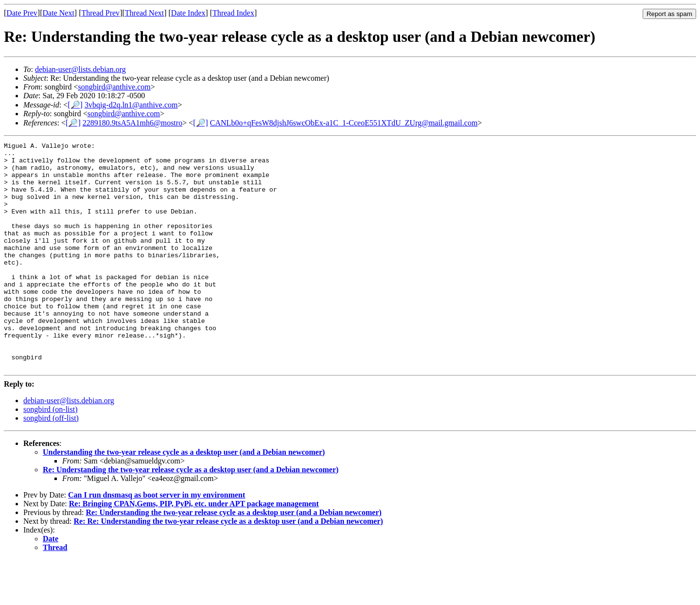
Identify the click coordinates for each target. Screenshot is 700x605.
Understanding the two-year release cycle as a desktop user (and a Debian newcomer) (184, 497)
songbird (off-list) (51, 463)
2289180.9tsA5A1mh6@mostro (132, 123)
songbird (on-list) (51, 454)
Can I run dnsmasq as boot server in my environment (157, 540)
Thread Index (233, 13)
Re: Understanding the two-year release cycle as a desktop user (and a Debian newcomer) (191, 515)
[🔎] (75, 105)
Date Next (59, 13)
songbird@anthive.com (114, 87)
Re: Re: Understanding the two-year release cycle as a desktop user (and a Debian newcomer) (228, 566)
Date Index (188, 13)
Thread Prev (100, 13)
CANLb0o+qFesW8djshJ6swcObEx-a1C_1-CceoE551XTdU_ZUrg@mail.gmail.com (344, 123)
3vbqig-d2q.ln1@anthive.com (131, 105)
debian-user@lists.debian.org (80, 69)
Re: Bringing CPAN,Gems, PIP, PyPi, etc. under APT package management (194, 549)
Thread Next (144, 13)
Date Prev (22, 13)
